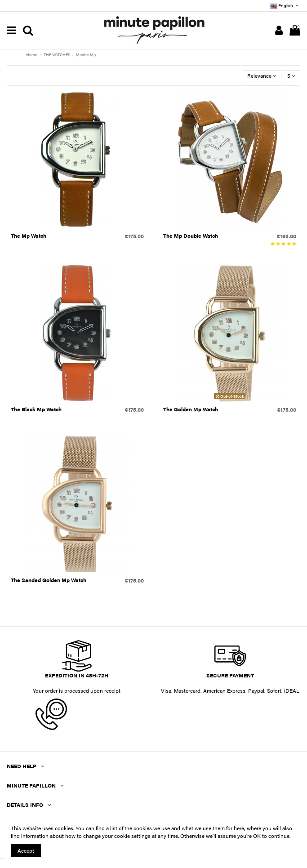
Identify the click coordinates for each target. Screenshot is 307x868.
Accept (26, 850)
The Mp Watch (29, 236)
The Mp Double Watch (191, 236)
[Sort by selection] (262, 76)
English (285, 5)
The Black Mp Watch (36, 409)
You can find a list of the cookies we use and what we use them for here (160, 828)
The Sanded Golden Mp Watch (49, 580)
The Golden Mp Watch (191, 409)
